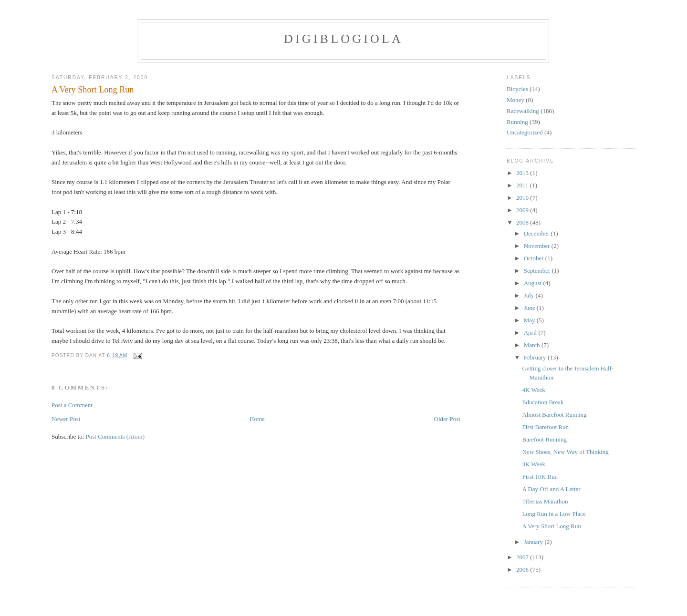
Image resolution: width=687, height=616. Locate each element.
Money (515, 100)
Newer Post (66, 419)
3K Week (533, 464)
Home (257, 419)
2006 (523, 570)
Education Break (543, 402)
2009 (523, 210)
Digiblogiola (343, 39)
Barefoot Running (544, 439)
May (530, 320)
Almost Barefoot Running (554, 415)
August (534, 283)
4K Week (533, 390)
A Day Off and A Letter (551, 489)
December (537, 233)
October (535, 258)
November (538, 246)
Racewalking (523, 111)
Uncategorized (525, 132)
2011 (523, 185)
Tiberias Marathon (545, 501)
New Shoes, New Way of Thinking (565, 452)
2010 (523, 198)
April (531, 333)
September (538, 271)
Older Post (447, 419)
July (530, 295)
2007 (523, 557)
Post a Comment (72, 405)
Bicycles (517, 89)
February (536, 357)
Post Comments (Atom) (115, 436)
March (533, 345)
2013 (523, 173)
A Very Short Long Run (93, 90)
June (530, 308)
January (534, 542)
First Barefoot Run (545, 427)
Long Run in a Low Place (554, 514)
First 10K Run (540, 477)
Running (517, 122)
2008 (523, 222)
